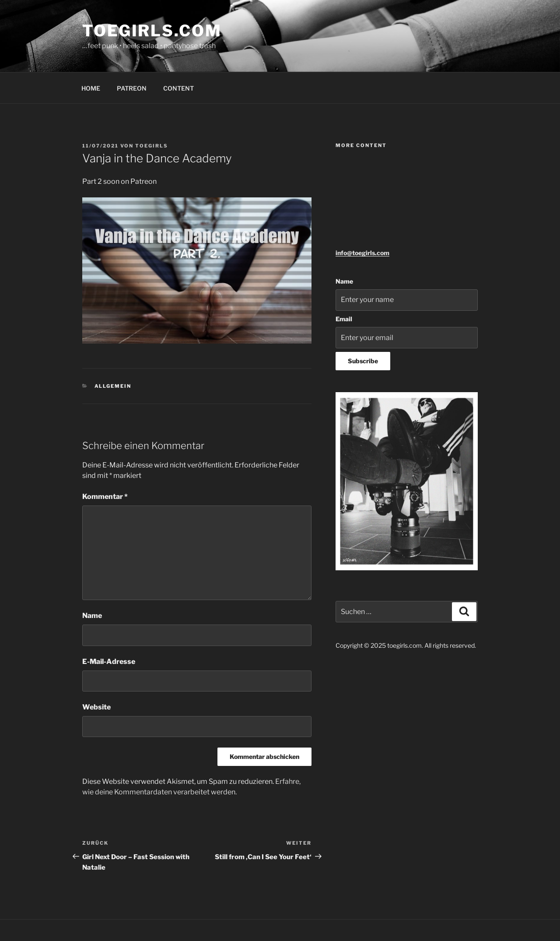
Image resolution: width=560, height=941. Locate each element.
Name (92, 616)
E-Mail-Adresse (109, 662)
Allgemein (113, 386)
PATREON (132, 88)
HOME (91, 88)
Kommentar (105, 497)
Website (96, 707)
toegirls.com (152, 31)
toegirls (152, 146)
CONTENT (178, 88)
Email (344, 319)
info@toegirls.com (362, 253)
